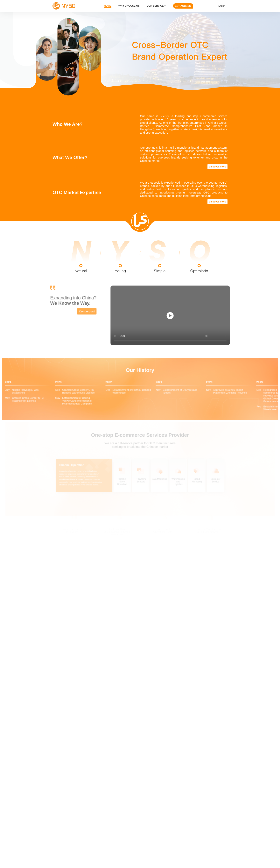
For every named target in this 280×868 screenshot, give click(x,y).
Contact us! (88, 311)
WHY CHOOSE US (129, 6)
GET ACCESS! (183, 6)
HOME (108, 6)
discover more (217, 167)
